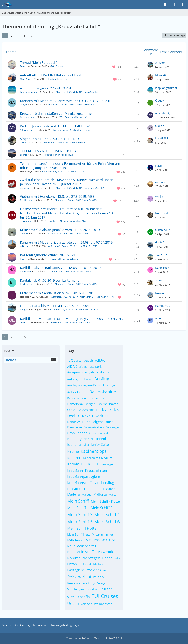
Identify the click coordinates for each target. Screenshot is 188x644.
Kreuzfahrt (75, 470)
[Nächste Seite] (32, 36)
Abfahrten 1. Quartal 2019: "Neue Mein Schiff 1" (72, 105)
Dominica (74, 422)
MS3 (97, 540)
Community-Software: (94, 638)
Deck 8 (113, 410)
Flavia (159, 166)
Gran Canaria (77, 433)
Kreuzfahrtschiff (79, 483)
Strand (107, 589)
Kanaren (74, 458)
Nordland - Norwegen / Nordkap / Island (69, 221)
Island (72, 444)
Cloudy (160, 100)
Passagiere (76, 570)
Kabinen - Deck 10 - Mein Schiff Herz (71, 130)
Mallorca (100, 494)
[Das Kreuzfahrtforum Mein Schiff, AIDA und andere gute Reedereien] (7, 5)
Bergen (90, 404)
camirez (160, 182)
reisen (98, 577)
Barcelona (75, 404)
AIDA (100, 360)
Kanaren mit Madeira (98, 458)
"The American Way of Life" (73, 117)
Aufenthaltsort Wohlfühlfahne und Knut (50, 75)
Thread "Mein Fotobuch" (39, 62)
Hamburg (74, 439)
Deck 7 (101, 410)
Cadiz (71, 410)
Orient (107, 558)
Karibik (73, 464)
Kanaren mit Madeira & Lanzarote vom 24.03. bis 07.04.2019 (66, 242)
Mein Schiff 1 (78, 508)
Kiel (84, 464)
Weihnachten (103, 604)
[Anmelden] (174, 5)
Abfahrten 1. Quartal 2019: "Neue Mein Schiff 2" (80, 188)
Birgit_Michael (27, 284)
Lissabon (109, 489)
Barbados (97, 398)
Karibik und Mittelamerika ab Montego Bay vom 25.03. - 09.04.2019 (72, 319)
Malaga (87, 494)
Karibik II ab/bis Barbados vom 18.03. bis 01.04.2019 (60, 268)
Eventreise (74, 427)
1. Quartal (75, 360)
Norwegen (91, 558)
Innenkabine (106, 439)
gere (22, 322)
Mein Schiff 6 (107, 522)
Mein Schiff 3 (80, 514)
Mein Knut (25, 79)
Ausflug (102, 379)
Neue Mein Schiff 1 (82, 546)
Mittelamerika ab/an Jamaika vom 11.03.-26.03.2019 (60, 230)
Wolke (159, 197)
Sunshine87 (163, 230)
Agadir (89, 361)
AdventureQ (163, 113)
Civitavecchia (85, 410)
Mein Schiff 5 (80, 522)
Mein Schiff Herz (78, 534)
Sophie (23, 155)
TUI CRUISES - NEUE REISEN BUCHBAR (49, 151)
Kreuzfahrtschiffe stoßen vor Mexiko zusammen (57, 113)
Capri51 (24, 234)
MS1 (89, 540)
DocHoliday (26, 200)
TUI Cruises (105, 596)
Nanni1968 (26, 271)
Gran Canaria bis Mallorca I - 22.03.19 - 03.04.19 (57, 306)
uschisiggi (25, 188)
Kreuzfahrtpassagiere (84, 477)
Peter (23, 66)
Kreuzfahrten (96, 470)
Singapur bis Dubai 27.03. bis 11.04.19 (49, 139)
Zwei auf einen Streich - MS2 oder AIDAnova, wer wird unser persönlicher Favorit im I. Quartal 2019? (66, 182)
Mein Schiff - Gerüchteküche (64, 259)
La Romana (93, 489)
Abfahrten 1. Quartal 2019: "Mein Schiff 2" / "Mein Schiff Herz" (83, 297)
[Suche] (165, 5)
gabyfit (23, 105)
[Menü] (183, 5)
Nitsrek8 (160, 75)
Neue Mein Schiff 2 (82, 552)
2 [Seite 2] (12, 36)
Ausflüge (109, 385)
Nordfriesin (162, 213)
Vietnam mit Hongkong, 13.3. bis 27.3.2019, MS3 (57, 196)
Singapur (104, 583)
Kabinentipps (94, 451)
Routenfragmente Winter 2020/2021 (48, 255)
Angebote (92, 372)
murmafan (25, 221)
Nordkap (74, 558)
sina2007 (161, 255)
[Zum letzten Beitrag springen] (150, 65)
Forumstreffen (94, 427)
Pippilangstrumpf (29, 92)
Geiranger (113, 427)
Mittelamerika (102, 534)
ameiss (160, 280)
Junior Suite (100, 444)
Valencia (86, 604)
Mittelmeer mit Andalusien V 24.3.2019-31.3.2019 (58, 293)
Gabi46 (160, 242)
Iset (22, 259)
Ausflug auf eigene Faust (84, 385)
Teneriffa (83, 597)
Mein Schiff (78, 501)
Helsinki (89, 439)
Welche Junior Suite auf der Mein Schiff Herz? (55, 126)
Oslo (117, 558)
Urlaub (73, 604)
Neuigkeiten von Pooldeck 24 (58, 155)
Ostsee (73, 564)
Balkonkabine (103, 392)
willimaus (25, 246)
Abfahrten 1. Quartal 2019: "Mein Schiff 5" (73, 271)
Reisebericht (79, 577)
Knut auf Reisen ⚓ (58, 79)
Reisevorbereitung (81, 583)
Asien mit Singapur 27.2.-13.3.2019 (47, 88)
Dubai (87, 422)
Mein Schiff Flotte (82, 528)
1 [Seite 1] (5, 36)
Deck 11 (101, 416)
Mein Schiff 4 (107, 514)
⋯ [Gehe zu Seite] (18, 36)
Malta (113, 494)
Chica (23, 142)
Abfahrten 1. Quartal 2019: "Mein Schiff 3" (77, 92)
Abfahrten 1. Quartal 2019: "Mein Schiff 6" (67, 234)
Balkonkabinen (77, 398)
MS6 (112, 540)
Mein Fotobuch (57, 66)
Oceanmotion (27, 117)
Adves (159, 318)
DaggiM (24, 309)
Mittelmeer (76, 540)
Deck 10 (87, 416)
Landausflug (104, 482)
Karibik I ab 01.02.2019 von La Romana (50, 280)
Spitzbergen (76, 589)
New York (106, 552)
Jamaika (84, 445)
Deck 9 (73, 416)
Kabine (73, 451)
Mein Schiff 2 (102, 508)
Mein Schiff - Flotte (105, 501)
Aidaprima (75, 372)
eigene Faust (103, 422)
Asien (104, 372)
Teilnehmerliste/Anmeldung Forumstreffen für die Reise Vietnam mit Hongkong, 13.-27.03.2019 (70, 166)
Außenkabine (77, 392)
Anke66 (160, 62)
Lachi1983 (162, 138)
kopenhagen (106, 464)
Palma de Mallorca (92, 564)
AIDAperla (96, 367)
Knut (92, 464)
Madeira (74, 494)
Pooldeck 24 (96, 570)
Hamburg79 (163, 306)
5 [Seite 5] (25, 36)
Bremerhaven (108, 404)
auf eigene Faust (80, 379)
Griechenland (99, 433)
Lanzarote (75, 489)
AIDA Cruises (77, 366)
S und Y (160, 126)
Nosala (159, 293)
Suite (71, 597)
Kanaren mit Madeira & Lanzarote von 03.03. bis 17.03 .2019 (66, 101)
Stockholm (93, 589)
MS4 (104, 540)
